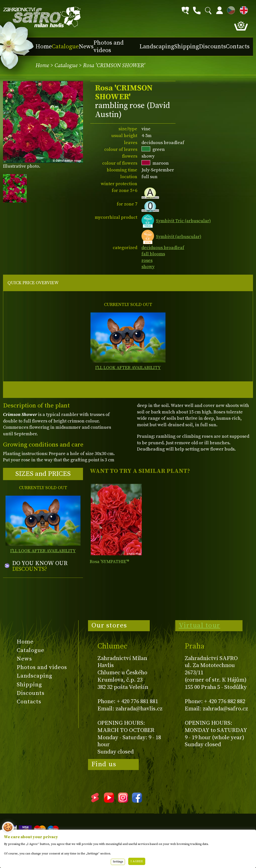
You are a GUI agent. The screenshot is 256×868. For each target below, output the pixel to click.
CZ (230, 9)
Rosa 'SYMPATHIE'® (109, 562)
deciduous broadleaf (163, 248)
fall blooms (153, 254)
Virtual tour (199, 625)
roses (147, 260)
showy (148, 267)
